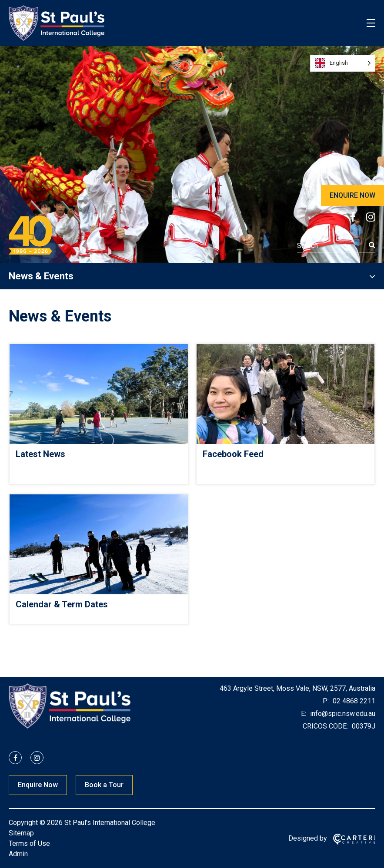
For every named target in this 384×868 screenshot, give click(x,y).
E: (304, 714)
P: (326, 701)
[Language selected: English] (343, 63)
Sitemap (21, 833)
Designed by (308, 838)
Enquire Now (38, 785)
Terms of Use (29, 843)
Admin (18, 854)
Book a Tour (104, 785)
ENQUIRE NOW (352, 195)
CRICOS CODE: (325, 726)
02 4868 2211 (353, 701)
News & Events (41, 276)
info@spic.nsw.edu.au (342, 714)
